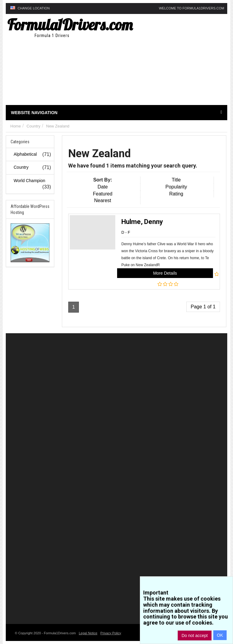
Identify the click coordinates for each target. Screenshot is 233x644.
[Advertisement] (167, 63)
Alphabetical (25, 154)
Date (103, 187)
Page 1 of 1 (203, 307)
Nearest (103, 200)
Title (176, 180)
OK (220, 635)
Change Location (30, 8)
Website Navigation (116, 113)
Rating (176, 194)
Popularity (176, 187)
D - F (126, 232)
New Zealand (58, 126)
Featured (103, 194)
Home (16, 126)
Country (34, 126)
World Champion (29, 181)
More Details (165, 273)
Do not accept (194, 636)
